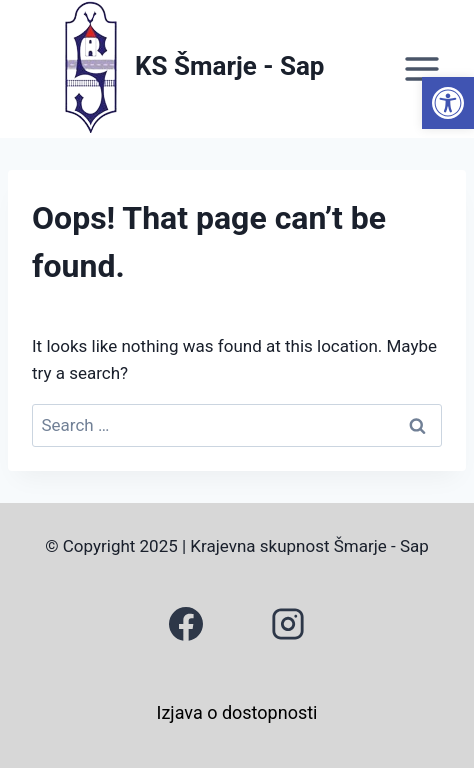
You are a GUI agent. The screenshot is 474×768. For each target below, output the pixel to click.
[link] (448, 103)
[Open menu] (421, 68)
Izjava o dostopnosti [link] (237, 712)
